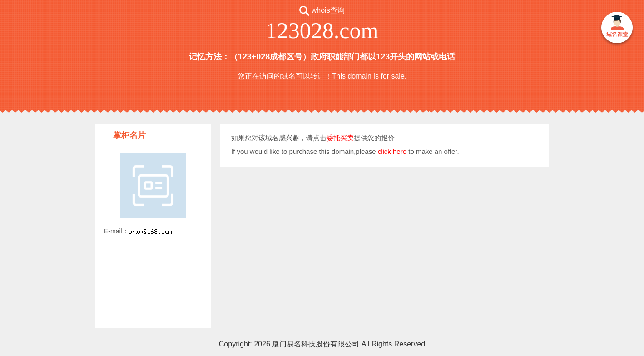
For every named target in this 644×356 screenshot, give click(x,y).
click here (392, 151)
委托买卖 (340, 138)
